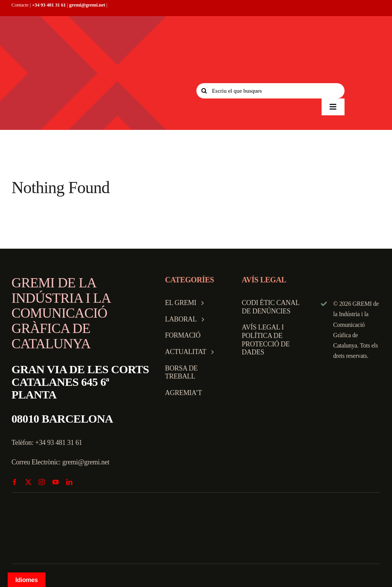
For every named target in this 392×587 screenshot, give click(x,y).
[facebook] (15, 482)
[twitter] (28, 482)
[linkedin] (69, 482)
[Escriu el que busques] (270, 91)
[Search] (204, 91)
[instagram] (42, 482)
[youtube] (56, 482)
